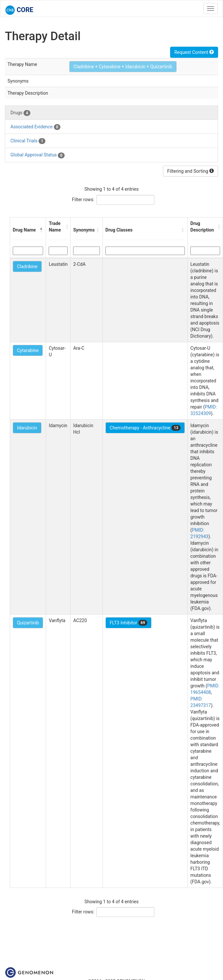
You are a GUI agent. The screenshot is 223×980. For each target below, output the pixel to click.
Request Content (194, 52)
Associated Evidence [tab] (35, 127)
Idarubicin (27, 428)
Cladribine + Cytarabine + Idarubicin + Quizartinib (123, 67)
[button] (41, 230)
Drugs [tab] (20, 113)
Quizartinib (28, 623)
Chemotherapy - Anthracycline (145, 428)
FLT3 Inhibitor (128, 623)
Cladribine (27, 266)
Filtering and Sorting (191, 171)
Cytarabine (28, 350)
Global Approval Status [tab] (38, 155)
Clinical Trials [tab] (28, 141)
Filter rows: (83, 200)
